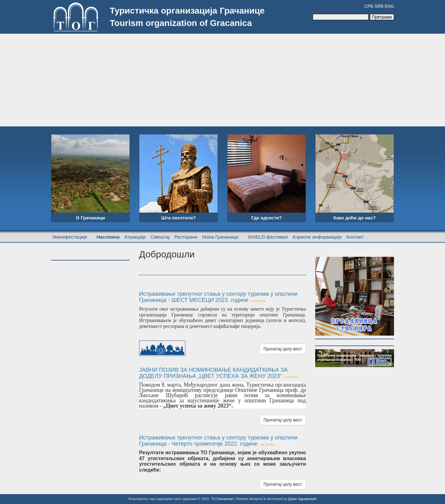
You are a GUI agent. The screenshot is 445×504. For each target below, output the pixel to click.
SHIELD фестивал (268, 237)
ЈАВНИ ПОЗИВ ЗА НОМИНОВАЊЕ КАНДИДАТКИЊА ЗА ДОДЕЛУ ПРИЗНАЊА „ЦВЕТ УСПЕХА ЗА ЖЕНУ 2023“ (213, 373)
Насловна (108, 237)
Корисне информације (317, 237)
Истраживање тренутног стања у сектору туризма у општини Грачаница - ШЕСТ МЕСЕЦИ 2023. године (218, 297)
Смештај (160, 237)
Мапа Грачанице (220, 237)
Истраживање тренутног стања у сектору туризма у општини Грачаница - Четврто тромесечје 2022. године (218, 441)
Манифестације (70, 237)
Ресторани (186, 237)
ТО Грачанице (222, 499)
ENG (389, 6)
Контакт (355, 237)
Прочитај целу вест (283, 349)
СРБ (369, 6)
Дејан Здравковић (302, 499)
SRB (379, 6)
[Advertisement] (222, 80)
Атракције (135, 237)
